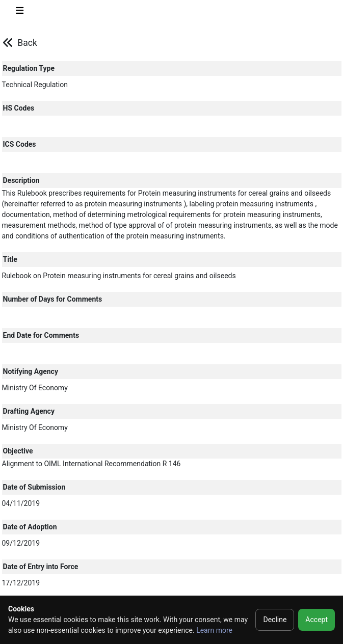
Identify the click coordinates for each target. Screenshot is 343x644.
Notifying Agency (31, 371)
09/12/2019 (21, 543)
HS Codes (19, 108)
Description (21, 180)
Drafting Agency (29, 411)
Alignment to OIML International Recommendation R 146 (91, 464)
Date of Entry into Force (41, 567)
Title (10, 259)
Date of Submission (34, 487)
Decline (275, 620)
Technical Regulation (35, 85)
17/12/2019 (21, 583)
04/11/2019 (21, 503)
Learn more (214, 630)
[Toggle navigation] (20, 12)
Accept (316, 620)
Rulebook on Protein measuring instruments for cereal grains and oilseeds (119, 276)
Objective (18, 451)
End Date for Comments (41, 335)
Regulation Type (29, 68)
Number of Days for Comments (53, 299)
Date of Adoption (30, 527)
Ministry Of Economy (35, 388)
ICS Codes (20, 144)
